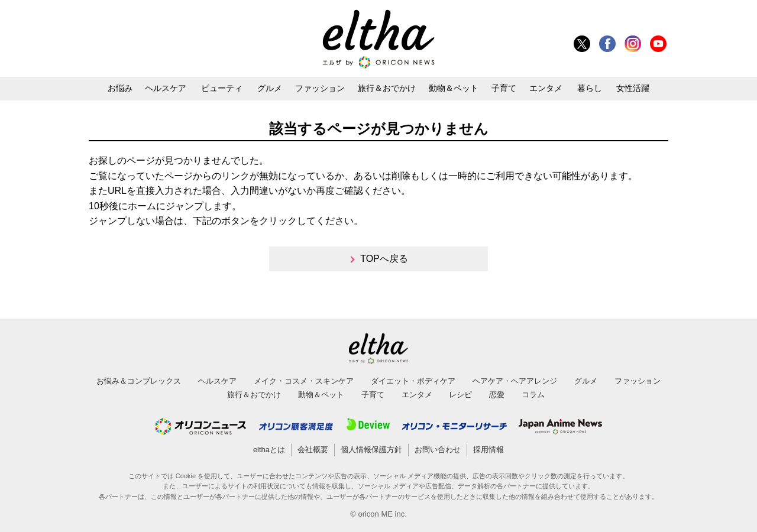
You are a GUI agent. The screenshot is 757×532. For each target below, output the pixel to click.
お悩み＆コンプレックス (139, 381)
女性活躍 (633, 88)
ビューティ (222, 88)
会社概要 (313, 450)
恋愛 (497, 395)
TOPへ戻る (384, 259)
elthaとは (269, 450)
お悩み (120, 88)
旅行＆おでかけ (387, 88)
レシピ (460, 395)
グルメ (270, 88)
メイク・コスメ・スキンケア (304, 381)
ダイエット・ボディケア (413, 381)
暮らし (590, 88)
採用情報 (489, 450)
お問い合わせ (438, 450)
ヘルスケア (166, 88)
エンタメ (546, 88)
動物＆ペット (454, 88)
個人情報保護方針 (371, 450)
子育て (504, 88)
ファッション (320, 88)
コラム (533, 395)
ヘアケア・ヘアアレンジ (515, 381)
